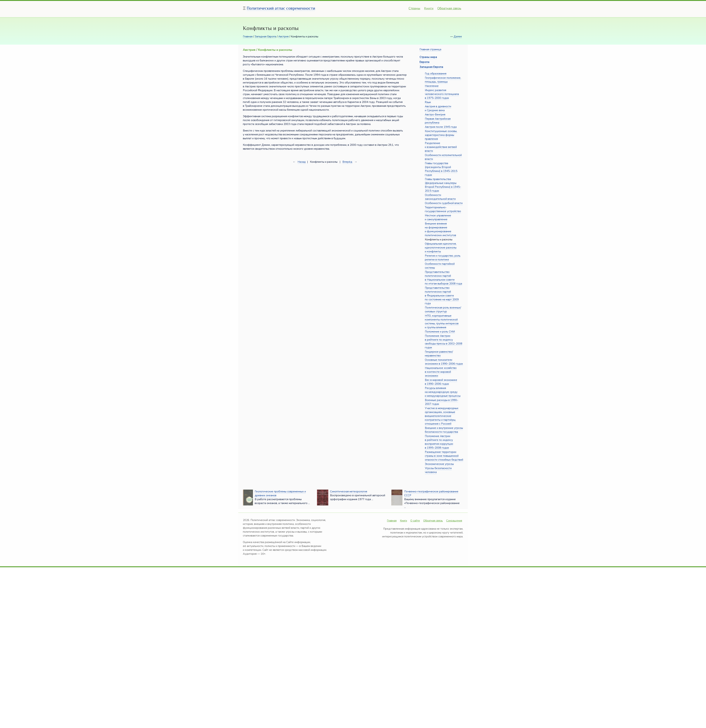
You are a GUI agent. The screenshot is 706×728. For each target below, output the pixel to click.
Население (432, 86)
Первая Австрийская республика (438, 121)
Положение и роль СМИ (440, 332)
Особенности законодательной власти (440, 197)
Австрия (283, 37)
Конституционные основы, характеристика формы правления (441, 135)
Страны (414, 8)
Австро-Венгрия (435, 115)
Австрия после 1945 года (441, 127)
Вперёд (347, 162)
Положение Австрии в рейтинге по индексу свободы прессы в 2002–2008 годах (444, 342)
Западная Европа (265, 37)
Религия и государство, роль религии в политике (443, 258)
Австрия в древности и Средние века (438, 108)
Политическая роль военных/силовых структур (443, 310)
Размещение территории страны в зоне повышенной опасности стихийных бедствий (444, 456)
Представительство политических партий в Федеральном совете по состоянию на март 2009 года (442, 296)
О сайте (415, 521)
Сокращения (454, 521)
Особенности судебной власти (444, 203)
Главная (248, 37)
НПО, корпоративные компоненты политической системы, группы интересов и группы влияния (442, 322)
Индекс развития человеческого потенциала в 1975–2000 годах (442, 94)
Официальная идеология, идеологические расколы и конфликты (441, 248)
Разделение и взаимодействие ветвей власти (441, 147)
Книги (429, 8)
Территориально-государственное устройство (443, 209)
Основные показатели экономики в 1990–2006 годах (444, 362)
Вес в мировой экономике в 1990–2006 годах (441, 382)
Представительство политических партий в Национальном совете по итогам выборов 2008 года (443, 278)
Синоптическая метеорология (349, 492)
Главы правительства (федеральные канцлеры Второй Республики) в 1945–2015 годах (443, 185)
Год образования (436, 74)
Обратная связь (449, 8)
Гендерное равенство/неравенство (439, 354)
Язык (428, 102)
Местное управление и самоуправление (438, 217)
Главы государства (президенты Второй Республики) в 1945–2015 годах (441, 169)
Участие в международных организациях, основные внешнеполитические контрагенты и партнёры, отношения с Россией (442, 416)
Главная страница (430, 49)
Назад (302, 162)
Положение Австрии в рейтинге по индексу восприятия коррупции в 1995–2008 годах (439, 442)
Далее (458, 37)
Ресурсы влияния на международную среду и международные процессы (443, 392)
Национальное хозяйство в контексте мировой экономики (441, 372)
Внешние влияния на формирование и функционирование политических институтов (440, 229)
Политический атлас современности (281, 8)
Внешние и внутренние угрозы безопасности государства (444, 430)
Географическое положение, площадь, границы (443, 80)
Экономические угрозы (439, 464)
